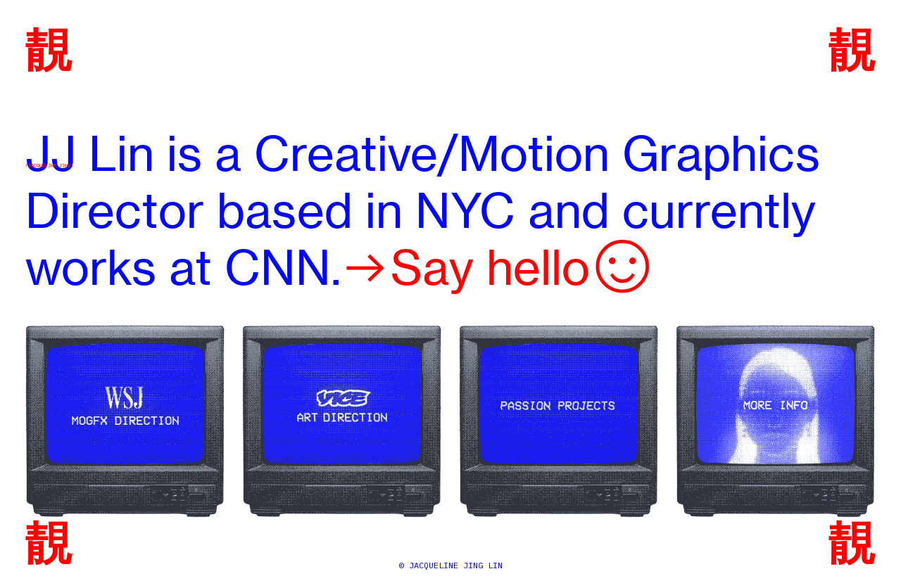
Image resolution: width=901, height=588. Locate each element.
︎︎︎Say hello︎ (498, 268)
